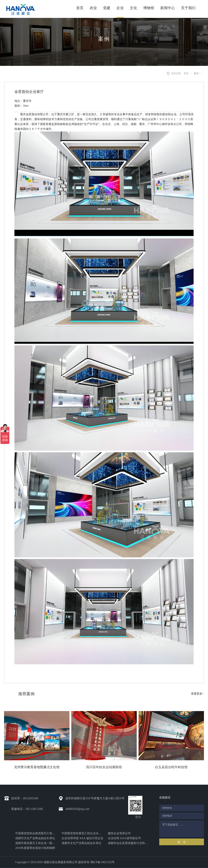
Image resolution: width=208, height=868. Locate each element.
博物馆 (149, 8)
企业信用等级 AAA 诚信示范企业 (82, 838)
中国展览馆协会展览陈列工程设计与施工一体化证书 (36, 833)
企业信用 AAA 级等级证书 (124, 838)
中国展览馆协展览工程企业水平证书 (82, 833)
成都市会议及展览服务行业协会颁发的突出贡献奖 (129, 843)
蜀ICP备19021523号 (103, 862)
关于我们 (188, 8)
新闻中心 (168, 8)
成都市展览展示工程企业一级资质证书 (36, 843)
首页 (80, 8)
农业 (93, 8)
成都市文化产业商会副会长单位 (35, 838)
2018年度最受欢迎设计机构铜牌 (35, 848)
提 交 (181, 842)
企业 (120, 8)
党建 (107, 8)
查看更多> (197, 694)
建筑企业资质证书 (119, 833)
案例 (196, 73)
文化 (133, 8)
